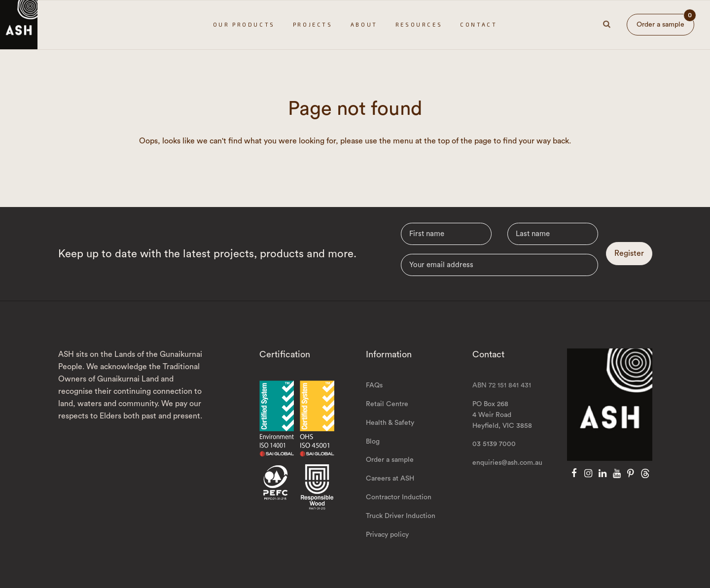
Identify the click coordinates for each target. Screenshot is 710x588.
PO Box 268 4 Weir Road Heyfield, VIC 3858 (502, 415)
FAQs (374, 385)
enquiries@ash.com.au (507, 463)
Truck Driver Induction (401, 516)
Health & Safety (390, 423)
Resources (419, 24)
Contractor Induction (399, 497)
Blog (373, 442)
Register (629, 253)
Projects (313, 24)
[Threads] (645, 474)
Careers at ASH (390, 479)
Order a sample (665, 21)
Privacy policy (387, 535)
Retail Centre (387, 404)
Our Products (244, 24)
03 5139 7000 (494, 444)
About (364, 24)
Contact (479, 24)
